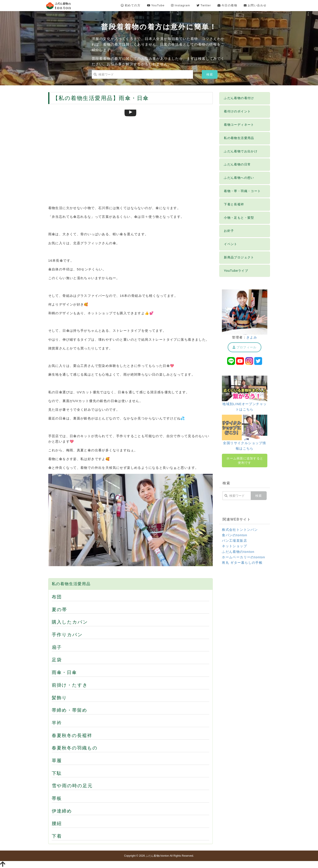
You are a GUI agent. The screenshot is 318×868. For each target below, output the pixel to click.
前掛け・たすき (70, 685)
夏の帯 (59, 609)
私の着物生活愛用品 (71, 584)
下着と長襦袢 (234, 204)
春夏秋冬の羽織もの (75, 748)
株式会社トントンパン (240, 530)
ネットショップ (234, 546)
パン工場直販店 (234, 541)
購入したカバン (70, 622)
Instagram (181, 5)
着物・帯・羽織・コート (242, 191)
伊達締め (62, 811)
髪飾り (59, 698)
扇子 (57, 647)
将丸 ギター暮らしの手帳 (242, 563)
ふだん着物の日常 (237, 164)
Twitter (204, 5)
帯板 (57, 798)
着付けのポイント (237, 111)
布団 (57, 597)
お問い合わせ (255, 5)
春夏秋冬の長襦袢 (72, 735)
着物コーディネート (239, 125)
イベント (231, 244)
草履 (57, 761)
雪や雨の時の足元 (72, 786)
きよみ (252, 337)
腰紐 (57, 823)
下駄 (57, 773)
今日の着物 (227, 5)
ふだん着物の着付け (239, 98)
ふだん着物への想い (239, 178)
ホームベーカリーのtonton (244, 557)
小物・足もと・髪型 (239, 218)
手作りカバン (67, 635)
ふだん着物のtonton (238, 552)
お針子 (229, 231)
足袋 (57, 660)
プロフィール (245, 347)
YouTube (156, 5)
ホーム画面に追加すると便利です (245, 461)
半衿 (57, 723)
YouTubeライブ (236, 271)
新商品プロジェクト (239, 257)
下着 (57, 836)
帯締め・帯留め (70, 710)
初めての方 (131, 5)
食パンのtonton (235, 535)
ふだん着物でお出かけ (241, 151)
